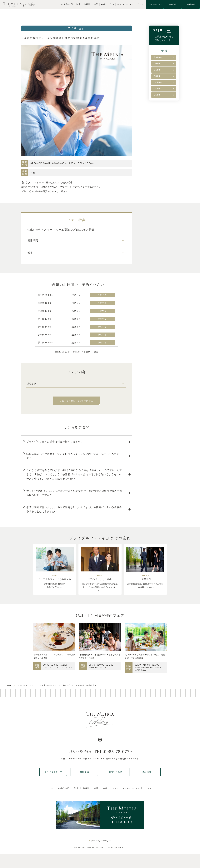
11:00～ (158, 70)
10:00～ (158, 64)
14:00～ (158, 82)
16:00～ (158, 95)
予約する (102, 295)
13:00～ (158, 76)
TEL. (113, 752)
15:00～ (158, 89)
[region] (164, 76)
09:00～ (158, 57)
